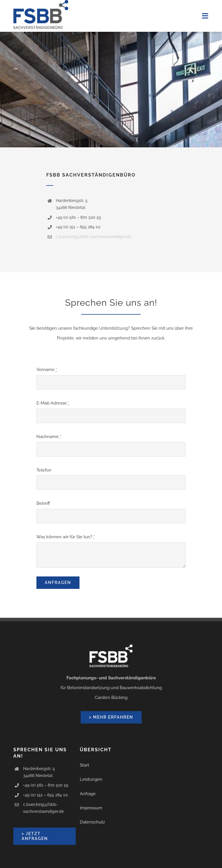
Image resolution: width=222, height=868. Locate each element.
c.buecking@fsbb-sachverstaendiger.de (94, 237)
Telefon (44, 470)
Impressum (91, 808)
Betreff (43, 503)
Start (84, 765)
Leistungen (91, 779)
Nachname (49, 437)
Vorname (47, 370)
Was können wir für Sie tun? (66, 537)
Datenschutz (92, 822)
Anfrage (88, 794)
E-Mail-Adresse (53, 403)
